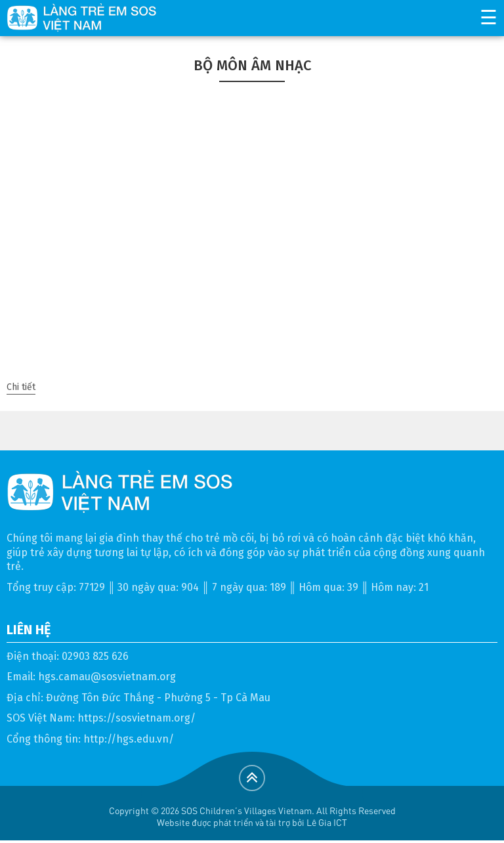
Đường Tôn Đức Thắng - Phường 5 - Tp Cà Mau (158, 698)
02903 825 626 (95, 656)
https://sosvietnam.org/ (136, 718)
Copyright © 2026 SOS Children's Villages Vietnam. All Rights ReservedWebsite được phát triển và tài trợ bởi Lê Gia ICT (252, 816)
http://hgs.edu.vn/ (129, 739)
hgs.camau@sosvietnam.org (107, 677)
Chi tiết (21, 387)
